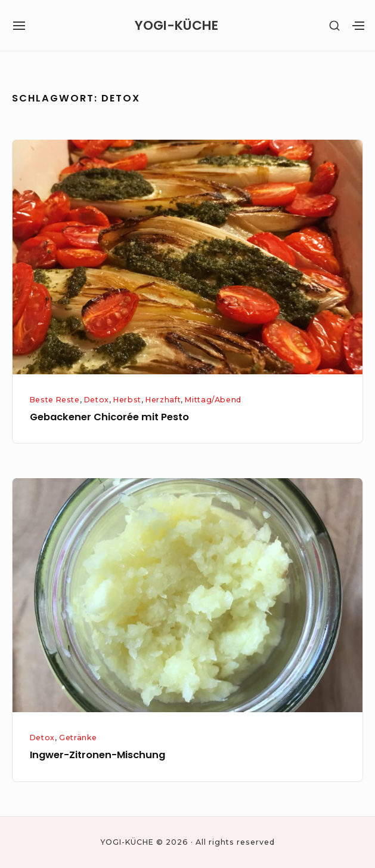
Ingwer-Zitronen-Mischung (97, 755)
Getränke (78, 738)
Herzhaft (163, 400)
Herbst (127, 400)
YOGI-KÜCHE (176, 26)
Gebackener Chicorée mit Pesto (109, 417)
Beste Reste (55, 400)
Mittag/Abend (213, 400)
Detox (97, 400)
